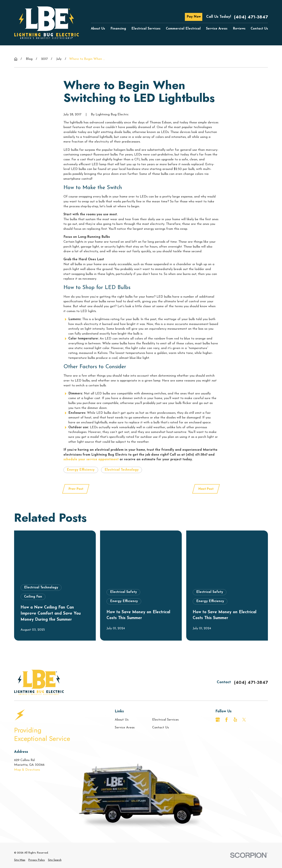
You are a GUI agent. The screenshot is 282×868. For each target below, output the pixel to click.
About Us (122, 720)
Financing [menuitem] (118, 29)
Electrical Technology (122, 470)
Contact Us (160, 728)
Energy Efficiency (81, 470)
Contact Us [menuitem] (259, 29)
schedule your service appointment (91, 460)
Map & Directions (27, 770)
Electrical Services (165, 720)
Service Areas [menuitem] (217, 29)
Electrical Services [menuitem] (146, 29)
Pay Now (194, 17)
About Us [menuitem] (98, 29)
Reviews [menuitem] (239, 29)
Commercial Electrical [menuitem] (183, 29)
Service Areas (125, 728)
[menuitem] (20, 860)
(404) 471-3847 (251, 17)
